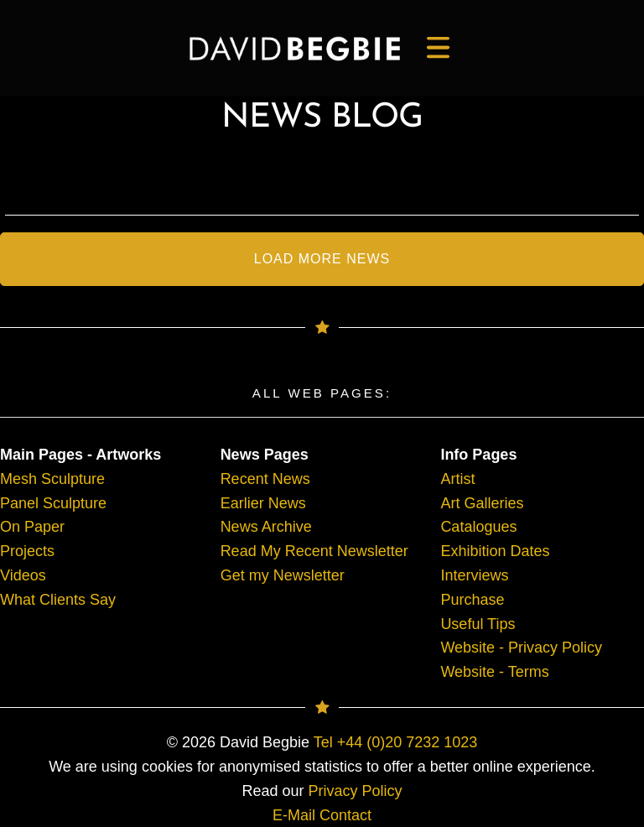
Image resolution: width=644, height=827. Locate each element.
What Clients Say (58, 600)
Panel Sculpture (53, 503)
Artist (457, 479)
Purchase (472, 600)
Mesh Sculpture (52, 479)
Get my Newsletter (283, 575)
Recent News (265, 479)
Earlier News (263, 503)
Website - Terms (494, 672)
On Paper (32, 527)
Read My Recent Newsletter (314, 551)
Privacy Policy (356, 791)
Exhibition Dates (495, 551)
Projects (27, 551)
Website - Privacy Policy (521, 648)
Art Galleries (482, 503)
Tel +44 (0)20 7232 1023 (396, 742)
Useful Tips (478, 624)
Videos (23, 575)
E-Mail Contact (322, 815)
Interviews (474, 575)
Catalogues (478, 527)
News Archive (266, 527)
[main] (295, 49)
